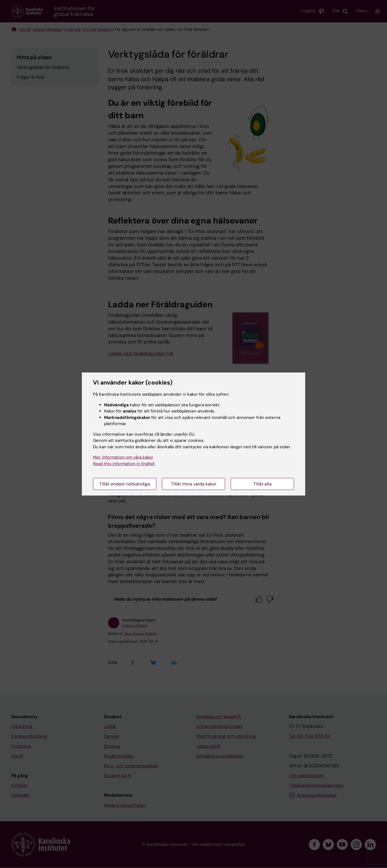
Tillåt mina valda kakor (194, 484)
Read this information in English (124, 464)
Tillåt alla (262, 484)
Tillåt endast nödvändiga (125, 484)
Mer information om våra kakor (123, 457)
